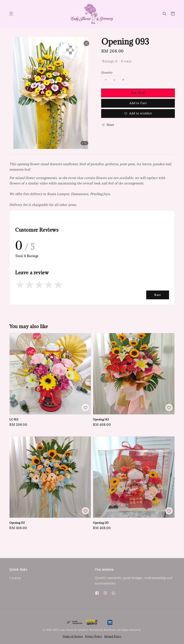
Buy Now (138, 93)
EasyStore (110, 630)
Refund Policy (113, 636)
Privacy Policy (94, 636)
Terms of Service (73, 636)
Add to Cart (138, 103)
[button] (11, 14)
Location (15, 578)
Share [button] (108, 125)
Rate (158, 295)
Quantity (107, 72)
